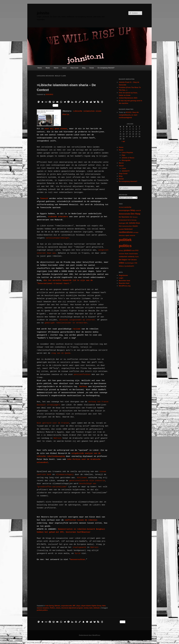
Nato (104, 606)
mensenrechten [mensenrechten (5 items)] (127, 226)
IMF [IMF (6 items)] (127, 223)
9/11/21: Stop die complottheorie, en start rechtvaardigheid (129, 115)
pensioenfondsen (82, 375)
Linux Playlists (127, 153)
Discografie (126, 160)
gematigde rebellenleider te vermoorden (66, 323)
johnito (43, 13)
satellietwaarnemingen (57, 238)
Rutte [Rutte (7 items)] (127, 254)
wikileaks (97, 608)
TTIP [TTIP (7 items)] (129, 260)
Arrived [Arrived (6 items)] (121, 207)
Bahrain (57, 438)
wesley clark (88, 608)
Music (48, 68)
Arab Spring (49, 606)
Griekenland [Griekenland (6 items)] (123, 220)
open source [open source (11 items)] (130, 235)
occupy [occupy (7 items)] (136, 232)
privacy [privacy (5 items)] (121, 251)
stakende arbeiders (58, 217)
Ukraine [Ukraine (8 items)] (134, 260)
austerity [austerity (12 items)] (128, 207)
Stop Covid (74, 68)
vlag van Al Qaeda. (61, 353)
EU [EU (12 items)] (120, 217)
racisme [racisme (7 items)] (122, 254)
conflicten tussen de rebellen (81, 520)
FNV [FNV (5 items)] (131, 217)
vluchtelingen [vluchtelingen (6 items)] (129, 263)
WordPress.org (125, 286)
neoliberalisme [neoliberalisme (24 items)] (126, 232)
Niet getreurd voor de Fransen (53, 423)
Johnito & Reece (128, 158)
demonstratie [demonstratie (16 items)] (124, 214)
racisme (77, 329)
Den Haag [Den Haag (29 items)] (135, 214)
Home (40, 68)
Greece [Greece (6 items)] (135, 217)
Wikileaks (83, 478)
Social (92, 68)
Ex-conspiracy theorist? (106, 68)
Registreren (123, 275)
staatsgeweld (79, 547)
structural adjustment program (72, 608)
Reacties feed (124, 283)
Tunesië (44, 199)
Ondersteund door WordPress (89, 635)
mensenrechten (78, 560)
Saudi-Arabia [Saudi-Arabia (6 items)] (133, 254)
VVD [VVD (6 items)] (136, 263)
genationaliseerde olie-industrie (87, 481)
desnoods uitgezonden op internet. (77, 320)
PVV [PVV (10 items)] (137, 250)
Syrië (77, 553)
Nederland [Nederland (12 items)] (128, 229)
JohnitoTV (126, 171)
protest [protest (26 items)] (127, 250)
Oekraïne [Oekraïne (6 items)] (122, 235)
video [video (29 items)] (122, 263)
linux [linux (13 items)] (138, 223)
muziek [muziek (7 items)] (121, 229)
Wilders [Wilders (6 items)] (121, 266)
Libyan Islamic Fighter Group (91, 606)
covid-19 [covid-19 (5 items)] (138, 210)
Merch (56, 68)
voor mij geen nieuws (56, 129)
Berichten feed (124, 281)
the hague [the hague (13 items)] (123, 260)
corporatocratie (66, 606)
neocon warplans (43, 608)
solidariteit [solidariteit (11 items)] (123, 257)
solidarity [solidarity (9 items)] (131, 257)
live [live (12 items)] (120, 226)
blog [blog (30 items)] (133, 210)
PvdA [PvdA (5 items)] (133, 251)
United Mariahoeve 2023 (128, 98)
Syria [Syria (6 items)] (137, 257)
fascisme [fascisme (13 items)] (125, 217)
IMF (74, 606)
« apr (123, 141)
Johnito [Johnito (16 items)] (132, 223)
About (64, 68)
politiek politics (42, 610)
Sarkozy (84, 387)
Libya (78, 606)
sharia (58, 608)
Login (121, 278)
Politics (53, 608)
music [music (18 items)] (135, 226)
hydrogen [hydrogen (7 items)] (122, 223)
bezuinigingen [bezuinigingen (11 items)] (124, 210)
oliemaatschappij (65, 475)
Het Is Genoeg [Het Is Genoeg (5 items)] (132, 220)
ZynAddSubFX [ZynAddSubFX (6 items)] (129, 266)
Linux (124, 168)
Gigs (123, 155)
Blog (84, 68)
